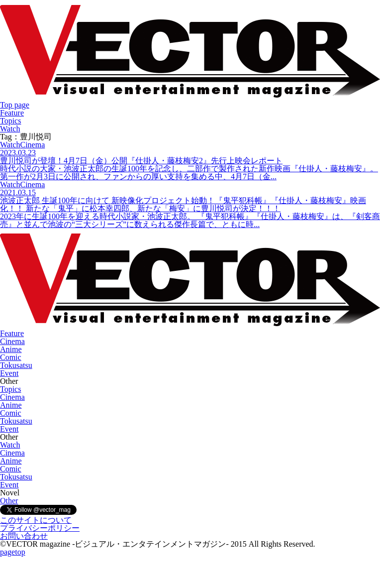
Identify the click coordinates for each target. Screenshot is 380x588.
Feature (12, 113)
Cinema (12, 341)
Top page (15, 105)
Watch (10, 129)
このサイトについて (36, 520)
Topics (10, 121)
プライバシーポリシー (40, 528)
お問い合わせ (24, 536)
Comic (11, 357)
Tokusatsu (16, 365)
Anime (11, 349)
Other (9, 501)
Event (9, 373)
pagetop (13, 552)
